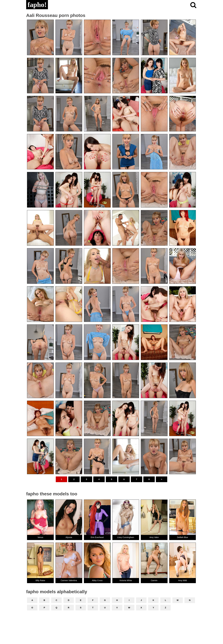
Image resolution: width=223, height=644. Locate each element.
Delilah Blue (183, 537)
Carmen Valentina (69, 580)
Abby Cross (97, 580)
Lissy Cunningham (126, 537)
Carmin (154, 580)
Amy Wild (183, 580)
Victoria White (126, 580)
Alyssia (69, 537)
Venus (40, 537)
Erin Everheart (97, 537)
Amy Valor (154, 537)
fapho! (37, 5)
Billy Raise (40, 580)
